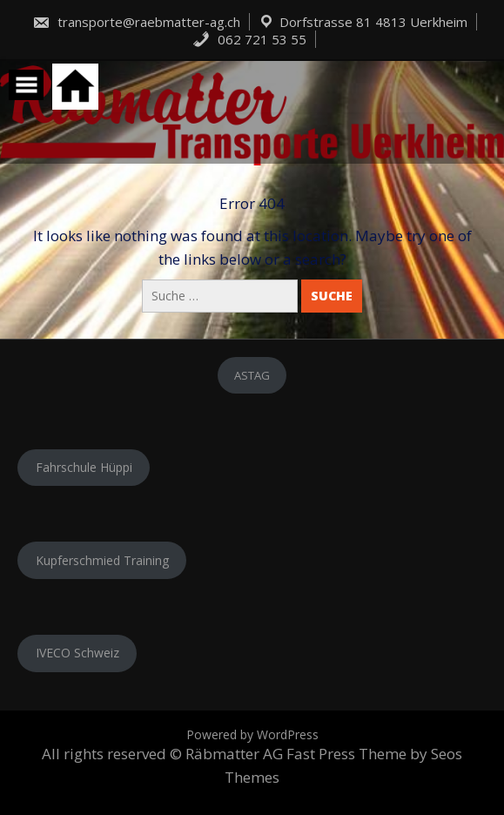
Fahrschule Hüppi (84, 467)
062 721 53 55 (249, 39)
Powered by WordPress (252, 734)
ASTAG (252, 375)
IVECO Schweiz (77, 653)
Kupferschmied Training (102, 560)
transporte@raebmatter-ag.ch (136, 22)
